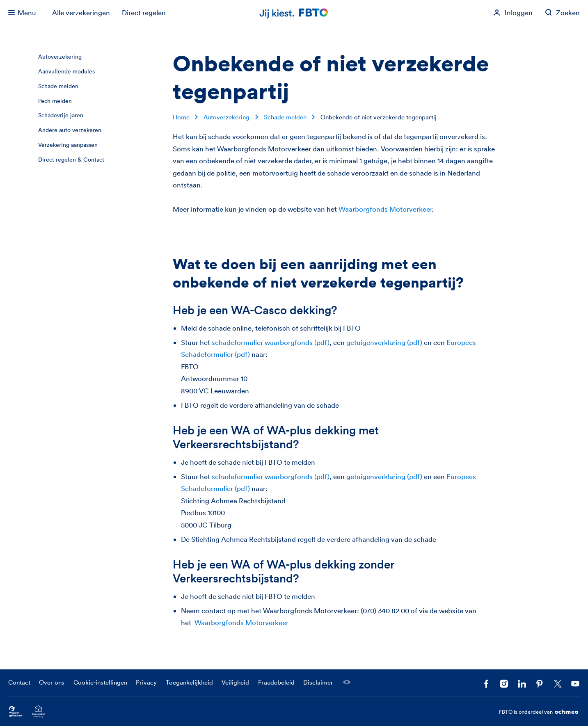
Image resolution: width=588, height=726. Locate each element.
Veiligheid (235, 682)
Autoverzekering (60, 57)
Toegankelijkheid (189, 682)
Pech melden (55, 101)
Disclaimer (318, 682)
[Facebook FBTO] (486, 684)
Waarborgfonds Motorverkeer (385, 209)
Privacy (146, 682)
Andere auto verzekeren (70, 130)
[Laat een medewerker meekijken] (347, 682)
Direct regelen (144, 13)
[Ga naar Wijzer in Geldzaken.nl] (15, 712)
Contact (19, 682)
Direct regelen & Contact (71, 160)
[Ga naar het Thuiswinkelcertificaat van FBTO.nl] (38, 712)
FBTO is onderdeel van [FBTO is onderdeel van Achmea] (539, 712)
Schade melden (58, 86)
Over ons (52, 682)
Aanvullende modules (66, 71)
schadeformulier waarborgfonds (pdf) (271, 342)
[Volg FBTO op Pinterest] (540, 684)
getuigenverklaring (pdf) (384, 342)
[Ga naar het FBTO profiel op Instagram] (504, 684)
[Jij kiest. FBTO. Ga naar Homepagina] (294, 13)
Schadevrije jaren (61, 115)
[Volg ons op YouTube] (575, 684)
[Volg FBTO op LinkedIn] (522, 684)
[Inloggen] (513, 13)
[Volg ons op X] (558, 684)
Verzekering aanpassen (68, 145)
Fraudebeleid (276, 682)
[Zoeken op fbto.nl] (563, 13)
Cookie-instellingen (100, 682)
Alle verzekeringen (81, 13)
